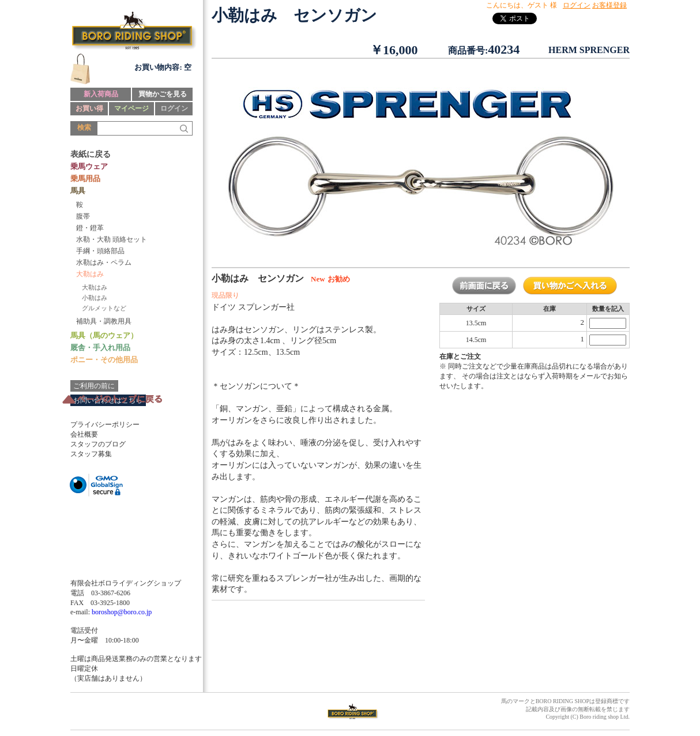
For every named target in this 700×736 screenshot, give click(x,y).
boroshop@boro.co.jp (122, 612)
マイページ (131, 108)
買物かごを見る (163, 94)
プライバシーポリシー (105, 425)
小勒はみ (95, 298)
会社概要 (84, 434)
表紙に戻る (91, 154)
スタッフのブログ (98, 444)
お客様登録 (609, 5)
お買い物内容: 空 (163, 67)
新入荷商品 (101, 94)
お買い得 (89, 108)
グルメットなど (104, 308)
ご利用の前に (94, 386)
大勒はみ (95, 287)
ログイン (174, 108)
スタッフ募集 (91, 454)
